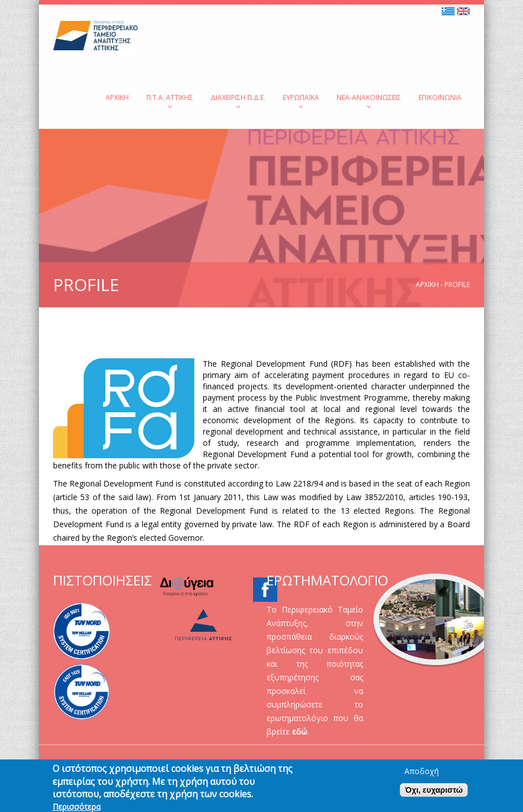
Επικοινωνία (440, 97)
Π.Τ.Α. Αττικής (170, 101)
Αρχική (117, 97)
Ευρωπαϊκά (301, 101)
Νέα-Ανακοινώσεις (369, 101)
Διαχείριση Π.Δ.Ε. (238, 101)
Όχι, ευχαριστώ (434, 794)
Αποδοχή (422, 776)
